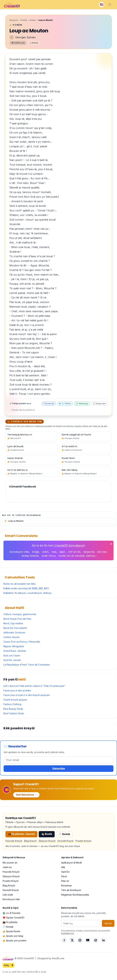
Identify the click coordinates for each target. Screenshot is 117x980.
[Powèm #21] (31, 436)
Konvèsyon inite (11, 899)
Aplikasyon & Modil (71, 863)
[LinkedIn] (104, 940)
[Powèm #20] (86, 436)
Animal (33, 20)
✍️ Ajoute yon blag (13, 936)
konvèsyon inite (19, 552)
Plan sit (65, 881)
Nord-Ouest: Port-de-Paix (17, 619)
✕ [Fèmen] (111, 544)
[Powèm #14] (31, 472)
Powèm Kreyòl (83, 841)
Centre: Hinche (11, 637)
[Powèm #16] (86, 460)
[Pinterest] (96, 940)
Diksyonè (14, 20)
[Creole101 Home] (12, 5)
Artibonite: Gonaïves (14, 633)
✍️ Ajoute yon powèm (15, 940)
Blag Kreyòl (30, 841)
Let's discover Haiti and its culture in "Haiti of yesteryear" (34, 686)
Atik (63, 867)
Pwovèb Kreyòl (14, 841)
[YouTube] (88, 940)
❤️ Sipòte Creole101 (13, 918)
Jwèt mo (7, 867)
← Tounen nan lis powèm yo (22, 410)
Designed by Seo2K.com (51, 958)
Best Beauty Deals (13, 709)
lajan (62, 552)
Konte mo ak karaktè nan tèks (20, 584)
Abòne (108, 923)
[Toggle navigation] (110, 5)
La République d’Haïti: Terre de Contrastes (27, 665)
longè (35, 552)
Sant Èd (65, 872)
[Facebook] (64, 940)
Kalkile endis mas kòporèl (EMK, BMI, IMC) (26, 588)
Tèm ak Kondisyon (71, 890)
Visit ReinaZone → (26, 795)
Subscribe (59, 769)
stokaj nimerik (30, 556)
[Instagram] (80, 940)
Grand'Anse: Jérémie (15, 651)
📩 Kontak (64, 834)
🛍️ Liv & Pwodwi (11, 913)
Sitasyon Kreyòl (47, 841)
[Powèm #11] (86, 472)
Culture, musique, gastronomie (20, 614)
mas (54, 552)
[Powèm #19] (31, 448)
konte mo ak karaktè (71, 556)
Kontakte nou (68, 933)
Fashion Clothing (12, 704)
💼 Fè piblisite (10, 922)
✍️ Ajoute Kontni (11, 931)
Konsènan (67, 886)
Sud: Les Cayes (12, 655)
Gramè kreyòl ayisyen (15, 700)
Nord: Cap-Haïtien (13, 623)
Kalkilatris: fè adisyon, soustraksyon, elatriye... (28, 593)
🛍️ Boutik (47, 834)
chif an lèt (74, 552)
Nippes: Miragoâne (14, 646)
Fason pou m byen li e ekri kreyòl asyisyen (27, 695)
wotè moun (49, 556)
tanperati (89, 552)
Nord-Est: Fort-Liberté (15, 628)
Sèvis (64, 876)
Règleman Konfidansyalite (75, 895)
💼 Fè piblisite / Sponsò (21, 834)
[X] (72, 940)
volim (45, 552)
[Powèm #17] (31, 460)
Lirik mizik (8, 895)
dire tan (102, 552)
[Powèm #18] (86, 448)
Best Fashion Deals (14, 713)
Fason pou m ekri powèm (17, 690)
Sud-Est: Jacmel (12, 660)
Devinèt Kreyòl (65, 841)
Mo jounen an (10, 863)
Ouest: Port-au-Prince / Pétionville (22, 642)
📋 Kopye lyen (99, 404)
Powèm (24, 20)
